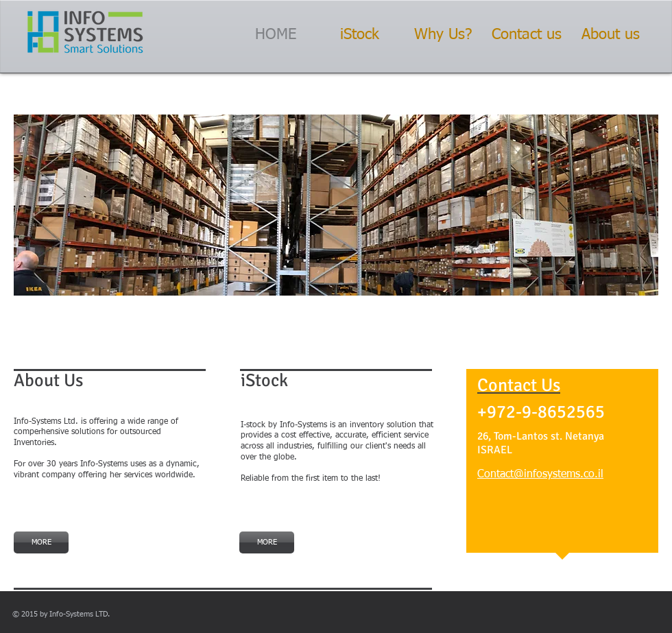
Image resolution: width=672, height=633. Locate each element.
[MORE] (41, 542)
